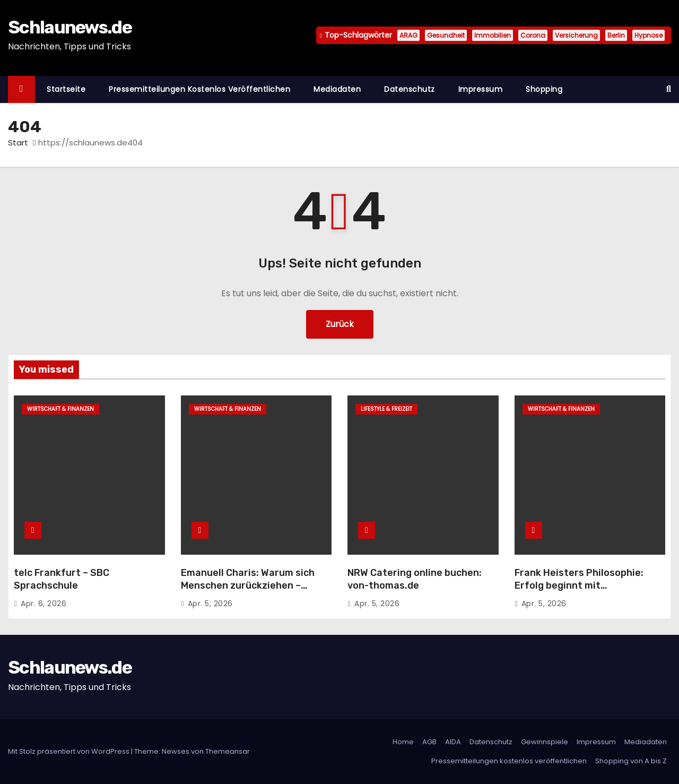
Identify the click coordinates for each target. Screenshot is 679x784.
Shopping (544, 89)
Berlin (616, 35)
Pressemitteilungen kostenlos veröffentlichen (199, 89)
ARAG (408, 35)
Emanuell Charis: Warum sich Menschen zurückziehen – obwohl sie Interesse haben (248, 585)
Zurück (340, 324)
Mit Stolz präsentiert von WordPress (69, 751)
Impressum (481, 89)
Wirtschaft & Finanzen (60, 409)
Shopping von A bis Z (631, 761)
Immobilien (493, 35)
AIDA (453, 742)
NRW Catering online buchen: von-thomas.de (415, 579)
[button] (669, 89)
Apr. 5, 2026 (210, 604)
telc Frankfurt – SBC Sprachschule (62, 579)
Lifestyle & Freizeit (386, 409)
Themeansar (228, 751)
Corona (533, 35)
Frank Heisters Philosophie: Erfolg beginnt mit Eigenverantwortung (579, 585)
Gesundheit (446, 35)
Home (403, 742)
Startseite (66, 89)
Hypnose (648, 35)
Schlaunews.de (70, 27)
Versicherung (576, 35)
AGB (429, 742)
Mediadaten (337, 89)
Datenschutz (410, 89)
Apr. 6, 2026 (43, 604)
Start (18, 143)
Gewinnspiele (545, 742)
